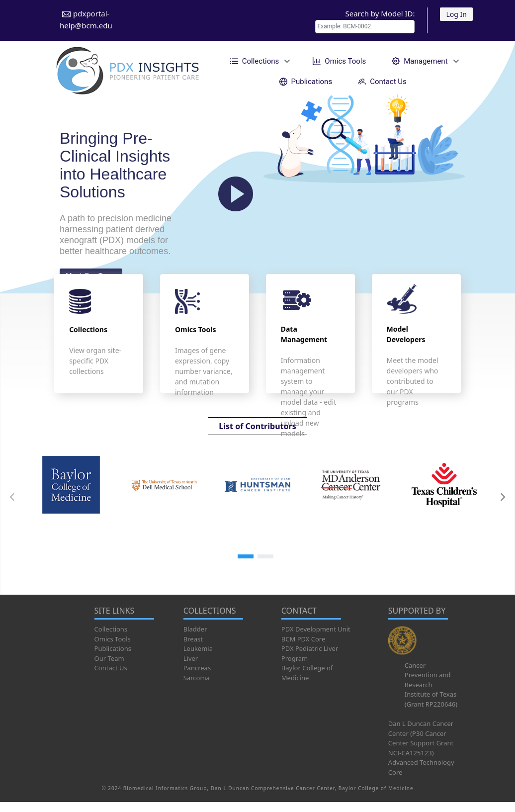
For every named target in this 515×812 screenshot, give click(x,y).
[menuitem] (259, 61)
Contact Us (111, 668)
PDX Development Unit (316, 629)
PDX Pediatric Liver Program (310, 653)
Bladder (195, 629)
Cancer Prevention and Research (428, 675)
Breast (193, 639)
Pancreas (197, 668)
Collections (111, 629)
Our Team (109, 658)
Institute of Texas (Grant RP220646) (431, 699)
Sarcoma (197, 678)
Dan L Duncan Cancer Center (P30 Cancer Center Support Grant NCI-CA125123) (421, 738)
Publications (113, 648)
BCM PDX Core (303, 639)
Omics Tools (113, 639)
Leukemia (198, 648)
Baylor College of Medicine (307, 673)
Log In (456, 14)
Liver (191, 658)
